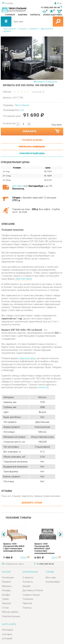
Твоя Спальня (10, 29)
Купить (24, 557)
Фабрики (23, 15)
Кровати (34, 29)
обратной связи (23, 279)
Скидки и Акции (31, 595)
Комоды (6, 590)
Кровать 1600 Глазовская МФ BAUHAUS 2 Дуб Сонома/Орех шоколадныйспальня (44, 548)
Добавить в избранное (47, 82)
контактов (43, 387)
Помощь (27, 608)
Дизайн (27, 586)
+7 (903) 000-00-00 (50, 7)
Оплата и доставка (53, 15)
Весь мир (51, 577)
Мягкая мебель (10, 612)
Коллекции (8, 577)
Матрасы (7, 586)
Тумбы (6, 599)
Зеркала (6, 603)
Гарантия (27, 603)
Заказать (41, 131)
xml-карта (7, 634)
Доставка (17, 186)
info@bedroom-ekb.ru (14, 564)
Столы (5, 608)
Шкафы (6, 595)
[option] (32, 58)
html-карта (8, 630)
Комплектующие (11, 616)
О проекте (10, 15)
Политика (28, 599)
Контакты (35, 15)
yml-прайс (7, 638)
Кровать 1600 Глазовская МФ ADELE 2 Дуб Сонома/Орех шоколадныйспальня (14, 547)
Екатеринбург (53, 582)
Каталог (23, 29)
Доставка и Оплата (33, 590)
